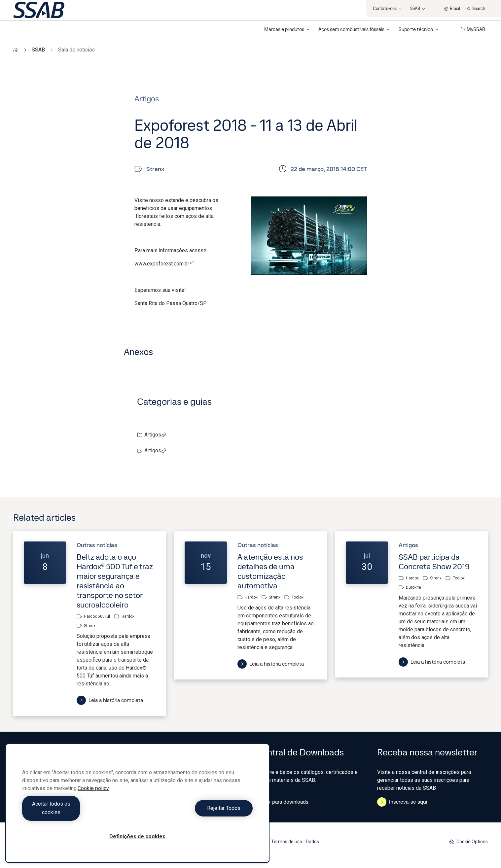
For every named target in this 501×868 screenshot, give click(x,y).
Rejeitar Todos (197, 812)
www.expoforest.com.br (164, 264)
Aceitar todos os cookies (78, 812)
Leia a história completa (110, 700)
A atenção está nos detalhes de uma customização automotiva (270, 571)
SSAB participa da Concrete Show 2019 (434, 562)
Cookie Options (468, 842)
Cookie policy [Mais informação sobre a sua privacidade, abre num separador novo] (93, 797)
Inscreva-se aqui (402, 802)
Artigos (156, 435)
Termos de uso (287, 842)
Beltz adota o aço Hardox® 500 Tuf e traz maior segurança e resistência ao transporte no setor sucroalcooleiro (115, 581)
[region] (137, 807)
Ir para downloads (282, 802)
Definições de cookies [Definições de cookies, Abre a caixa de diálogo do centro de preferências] (137, 836)
